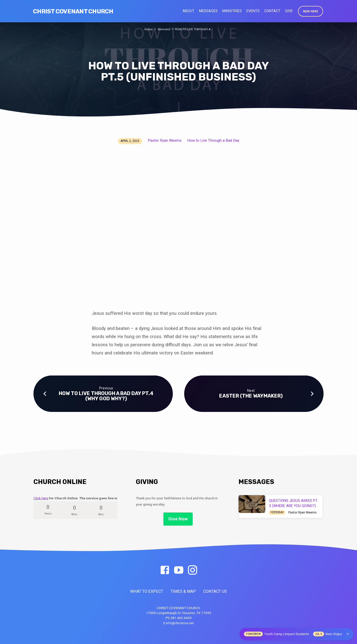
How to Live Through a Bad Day (213, 140)
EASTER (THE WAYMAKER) (251, 396)
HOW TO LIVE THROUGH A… (194, 29)
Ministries (232, 11)
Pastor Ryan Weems (165, 140)
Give (289, 11)
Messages (208, 11)
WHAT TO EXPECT (147, 591)
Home (148, 29)
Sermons (164, 29)
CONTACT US (215, 591)
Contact (272, 11)
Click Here (41, 498)
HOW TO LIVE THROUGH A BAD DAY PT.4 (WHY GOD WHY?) (106, 396)
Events (253, 11)
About (189, 11)
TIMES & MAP (183, 591)
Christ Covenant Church (73, 11)
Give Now (178, 519)
